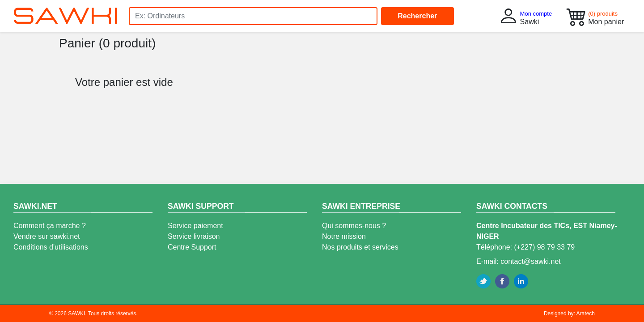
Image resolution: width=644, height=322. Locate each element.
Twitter (483, 281)
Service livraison (194, 236)
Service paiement (195, 226)
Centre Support (192, 247)
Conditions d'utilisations (51, 247)
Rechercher (417, 16)
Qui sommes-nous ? (354, 226)
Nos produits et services (360, 247)
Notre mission (344, 236)
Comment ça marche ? (50, 226)
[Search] (253, 16)
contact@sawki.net (531, 261)
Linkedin (521, 281)
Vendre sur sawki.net (47, 236)
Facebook (502, 281)
